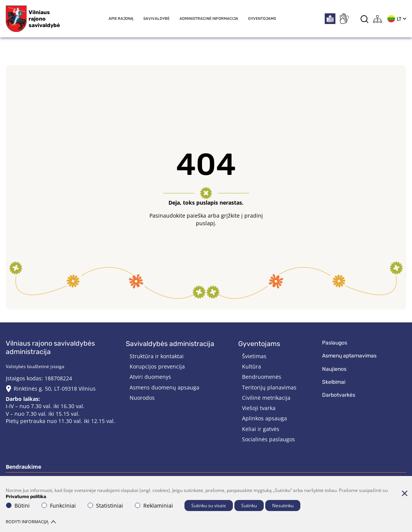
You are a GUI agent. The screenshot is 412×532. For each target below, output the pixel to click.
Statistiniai (105, 506)
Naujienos (334, 369)
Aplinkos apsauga (265, 418)
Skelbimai (334, 382)
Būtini (18, 506)
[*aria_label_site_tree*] (378, 19)
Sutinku (249, 506)
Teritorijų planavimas (269, 387)
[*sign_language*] (344, 19)
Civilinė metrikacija (266, 398)
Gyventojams (262, 19)
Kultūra (252, 366)
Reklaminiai (154, 506)
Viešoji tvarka (259, 408)
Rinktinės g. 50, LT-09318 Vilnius (55, 389)
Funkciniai (59, 506)
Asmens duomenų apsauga (164, 387)
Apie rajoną (121, 19)
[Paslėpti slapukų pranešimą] (404, 493)
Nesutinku (283, 506)
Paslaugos (335, 343)
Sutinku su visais (209, 506)
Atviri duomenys (150, 377)
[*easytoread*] (330, 19)
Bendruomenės (262, 377)
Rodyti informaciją (31, 522)
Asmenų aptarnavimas (349, 356)
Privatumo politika (26, 497)
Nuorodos (142, 398)
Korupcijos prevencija (157, 366)
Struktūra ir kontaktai (157, 356)
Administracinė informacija (209, 19)
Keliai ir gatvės (261, 429)
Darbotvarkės (339, 395)
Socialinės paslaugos (269, 439)
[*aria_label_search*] (365, 19)
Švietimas (254, 356)
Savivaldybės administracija (170, 344)
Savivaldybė (156, 19)
